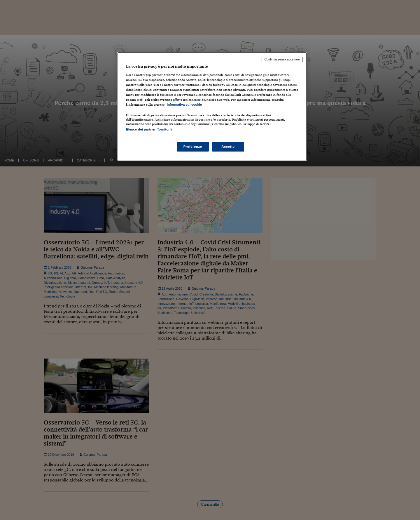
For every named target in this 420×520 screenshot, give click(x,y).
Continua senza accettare (282, 59)
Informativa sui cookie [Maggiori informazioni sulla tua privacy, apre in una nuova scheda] (184, 105)
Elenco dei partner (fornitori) (149, 129)
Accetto (228, 147)
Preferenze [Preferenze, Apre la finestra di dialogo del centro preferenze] (193, 147)
